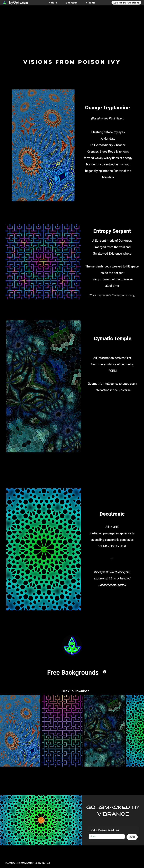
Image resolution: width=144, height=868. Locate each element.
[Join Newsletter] (106, 837)
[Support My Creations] (126, 3)
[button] (71, 3)
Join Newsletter (104, 831)
